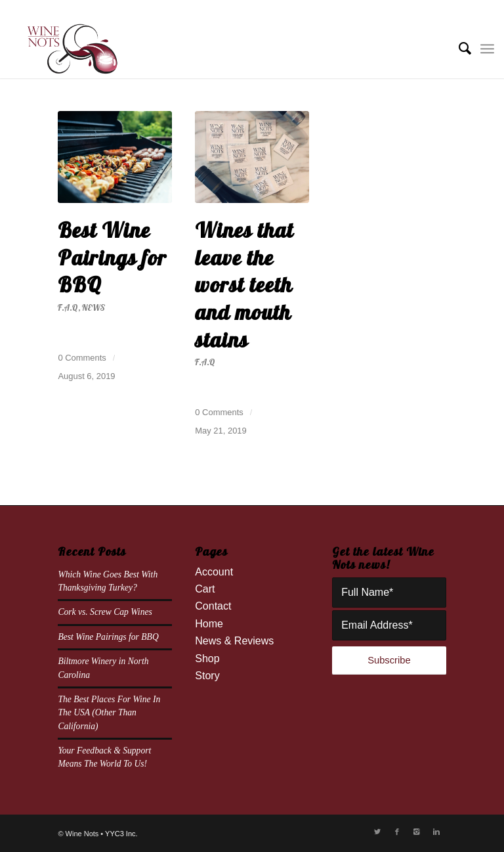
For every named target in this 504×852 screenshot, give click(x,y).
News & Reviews (234, 641)
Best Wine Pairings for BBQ (112, 257)
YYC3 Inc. (121, 834)
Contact (213, 606)
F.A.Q (68, 307)
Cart (205, 589)
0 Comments (82, 358)
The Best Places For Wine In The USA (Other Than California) (109, 713)
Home (209, 624)
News (94, 307)
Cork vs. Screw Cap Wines (105, 612)
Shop (207, 659)
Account (214, 572)
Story (207, 676)
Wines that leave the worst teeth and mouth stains (244, 284)
